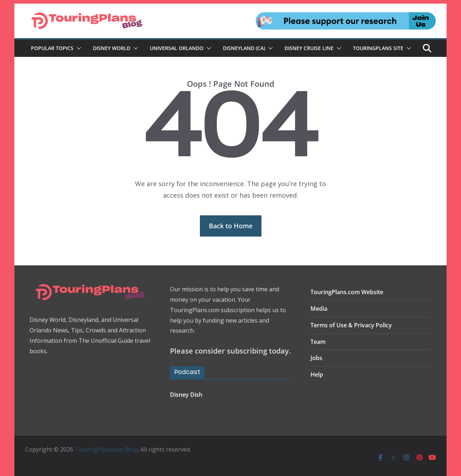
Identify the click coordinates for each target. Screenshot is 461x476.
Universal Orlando (177, 48)
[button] (77, 48)
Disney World (112, 48)
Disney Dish (186, 395)
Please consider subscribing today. (230, 351)
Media (319, 309)
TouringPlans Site (378, 48)
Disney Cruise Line (309, 48)
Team (318, 342)
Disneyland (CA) (244, 48)
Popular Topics (52, 48)
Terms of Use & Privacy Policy (351, 325)
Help (317, 374)
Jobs (316, 358)
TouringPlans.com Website (347, 292)
